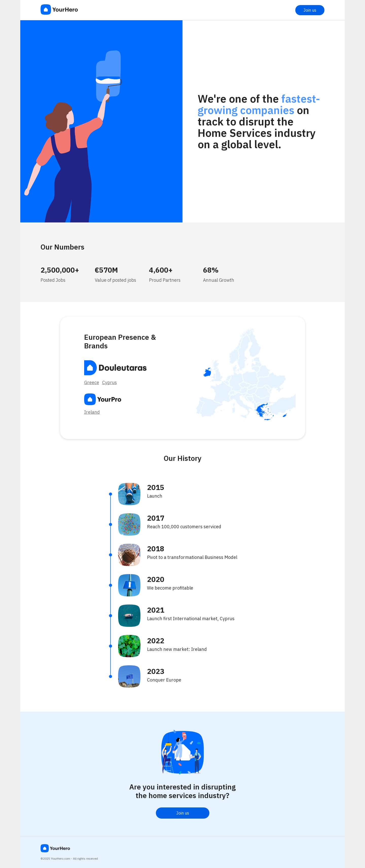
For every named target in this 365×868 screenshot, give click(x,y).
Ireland (92, 412)
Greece (92, 382)
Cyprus (109, 382)
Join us (310, 10)
